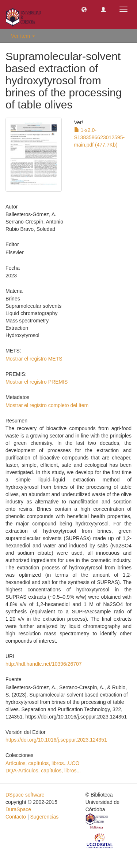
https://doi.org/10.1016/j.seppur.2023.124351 (56, 740)
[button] (84, 9)
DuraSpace (18, 809)
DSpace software (25, 795)
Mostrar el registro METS (34, 359)
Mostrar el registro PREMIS (37, 382)
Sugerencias (44, 817)
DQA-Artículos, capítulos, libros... (43, 771)
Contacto (16, 817)
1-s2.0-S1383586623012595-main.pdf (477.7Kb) (100, 137)
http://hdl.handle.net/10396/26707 (44, 664)
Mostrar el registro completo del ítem (47, 405)
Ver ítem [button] (23, 36)
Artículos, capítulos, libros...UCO (42, 763)
